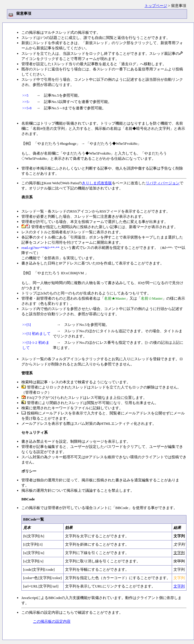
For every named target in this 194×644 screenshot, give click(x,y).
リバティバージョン (163, 183)
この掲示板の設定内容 (52, 622)
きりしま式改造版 (97, 183)
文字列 (179, 586)
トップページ (156, 6)
